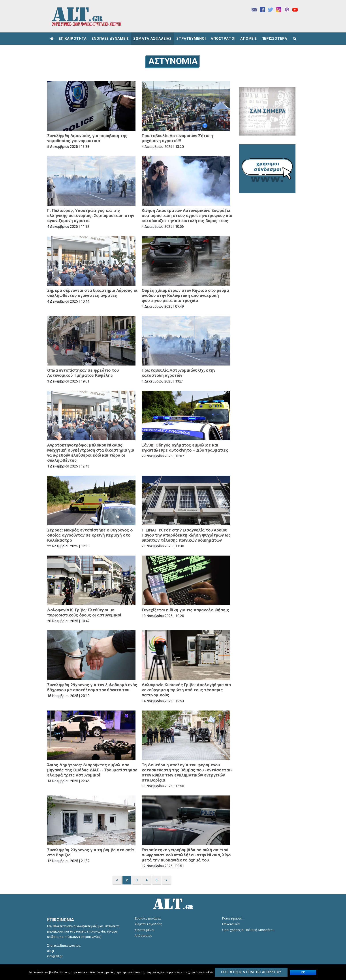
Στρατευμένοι (144, 930)
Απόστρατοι (143, 936)
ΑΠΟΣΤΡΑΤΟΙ (223, 39)
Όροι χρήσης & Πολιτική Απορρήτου (248, 930)
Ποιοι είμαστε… (233, 918)
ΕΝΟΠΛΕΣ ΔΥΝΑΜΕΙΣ (110, 39)
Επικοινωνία (231, 924)
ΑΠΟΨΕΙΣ (249, 39)
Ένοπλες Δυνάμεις (148, 918)
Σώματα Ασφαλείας (148, 924)
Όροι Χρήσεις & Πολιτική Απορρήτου (251, 972)
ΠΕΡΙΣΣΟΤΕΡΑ (274, 39)
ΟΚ (303, 972)
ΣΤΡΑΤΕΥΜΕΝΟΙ (191, 39)
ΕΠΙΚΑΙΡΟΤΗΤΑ (73, 39)
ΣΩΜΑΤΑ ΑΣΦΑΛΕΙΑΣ (153, 39)
